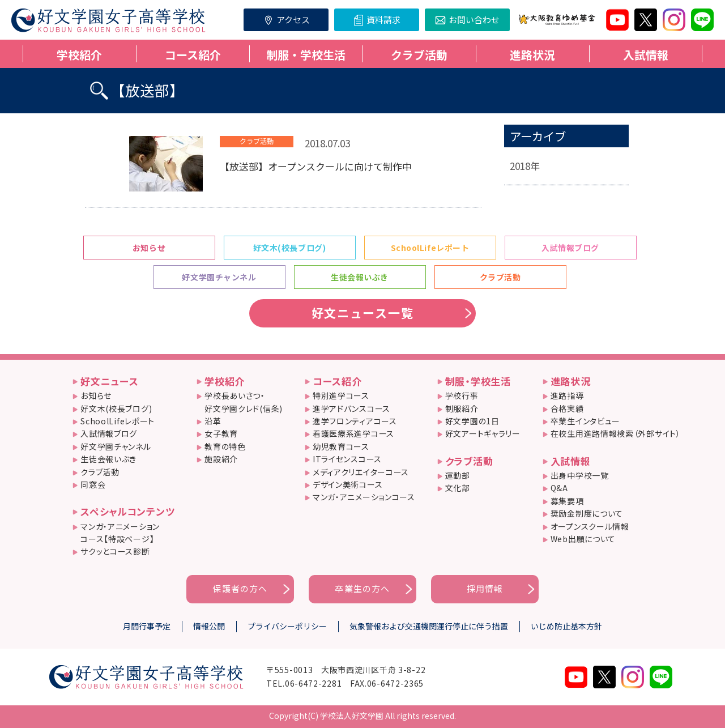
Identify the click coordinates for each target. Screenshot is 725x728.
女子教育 (221, 433)
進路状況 (571, 381)
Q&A (559, 488)
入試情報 (571, 461)
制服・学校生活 (478, 381)
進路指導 (567, 395)
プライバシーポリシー (287, 626)
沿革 (213, 421)
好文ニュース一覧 (362, 313)
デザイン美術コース (347, 484)
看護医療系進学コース (353, 433)
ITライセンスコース (347, 459)
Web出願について (583, 539)
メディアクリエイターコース (361, 472)
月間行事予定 (147, 626)
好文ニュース (109, 381)
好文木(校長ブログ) (290, 248)
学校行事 (462, 395)
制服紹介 (462, 408)
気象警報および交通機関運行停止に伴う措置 (429, 626)
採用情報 (485, 588)
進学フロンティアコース (355, 421)
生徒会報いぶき (360, 277)
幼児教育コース (341, 446)
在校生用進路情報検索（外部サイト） (616, 433)
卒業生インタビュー (585, 421)
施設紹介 (221, 459)
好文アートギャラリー (483, 433)
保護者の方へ (240, 588)
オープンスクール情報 (590, 526)
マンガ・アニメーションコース (364, 497)
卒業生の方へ (362, 588)
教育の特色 (225, 446)
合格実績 (567, 408)
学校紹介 (225, 381)
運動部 (458, 475)
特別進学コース (341, 395)
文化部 (458, 488)
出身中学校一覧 (580, 475)
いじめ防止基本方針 (566, 626)
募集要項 (567, 501)
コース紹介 (337, 381)
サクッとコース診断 (115, 551)
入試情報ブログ (570, 248)
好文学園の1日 (472, 421)
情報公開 (209, 626)
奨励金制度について (587, 513)
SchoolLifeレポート (430, 248)
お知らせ (149, 248)
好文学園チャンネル (219, 277)
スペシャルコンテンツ (127, 511)
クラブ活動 (500, 277)
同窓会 (93, 484)
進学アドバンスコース (351, 408)
